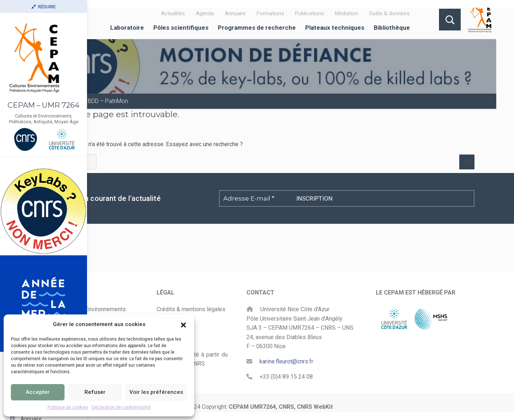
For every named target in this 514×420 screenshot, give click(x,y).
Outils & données (389, 13)
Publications (310, 13)
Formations (270, 13)
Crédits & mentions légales (191, 309)
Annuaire (235, 13)
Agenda (205, 13)
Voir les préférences (156, 392)
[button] (183, 324)
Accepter (38, 392)
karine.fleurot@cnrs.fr (286, 361)
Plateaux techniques (335, 28)
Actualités (173, 13)
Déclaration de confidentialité (121, 407)
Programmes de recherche (257, 28)
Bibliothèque (392, 28)
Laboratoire (127, 28)
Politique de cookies (68, 407)
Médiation (347, 13)
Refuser (95, 392)
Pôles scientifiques (181, 28)
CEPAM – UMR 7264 (43, 105)
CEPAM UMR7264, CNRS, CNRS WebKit (281, 407)
